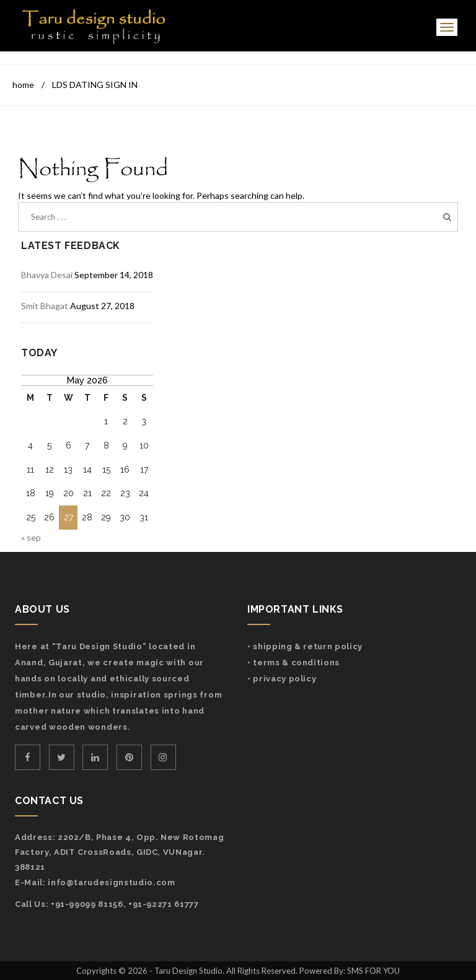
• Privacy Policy (282, 679)
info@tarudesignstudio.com (111, 882)
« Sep (31, 537)
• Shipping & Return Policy (305, 646)
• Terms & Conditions (293, 663)
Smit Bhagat (45, 306)
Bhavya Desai (47, 275)
